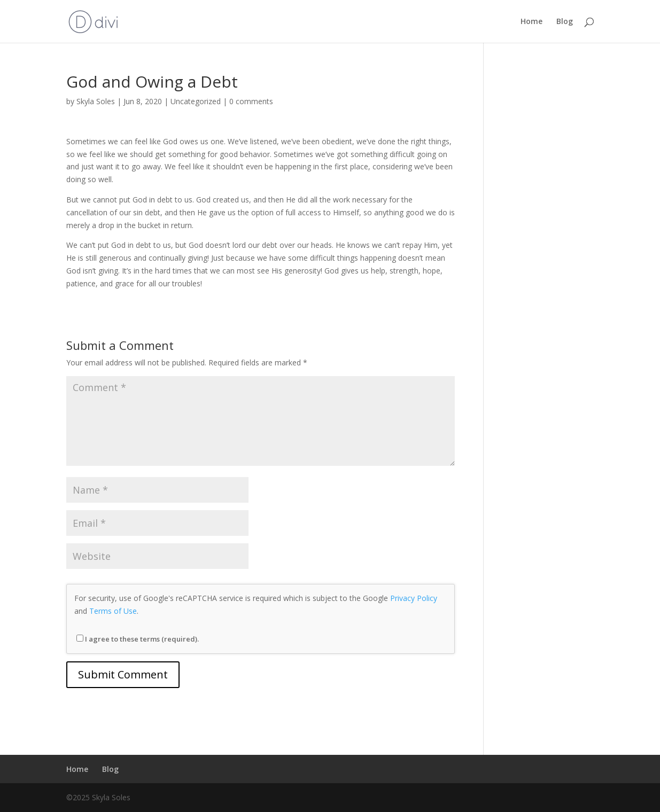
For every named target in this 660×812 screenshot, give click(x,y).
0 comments (251, 101)
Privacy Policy (414, 598)
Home (531, 22)
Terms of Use (113, 611)
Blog (565, 22)
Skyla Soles (96, 101)
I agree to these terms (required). (138, 639)
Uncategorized (196, 101)
